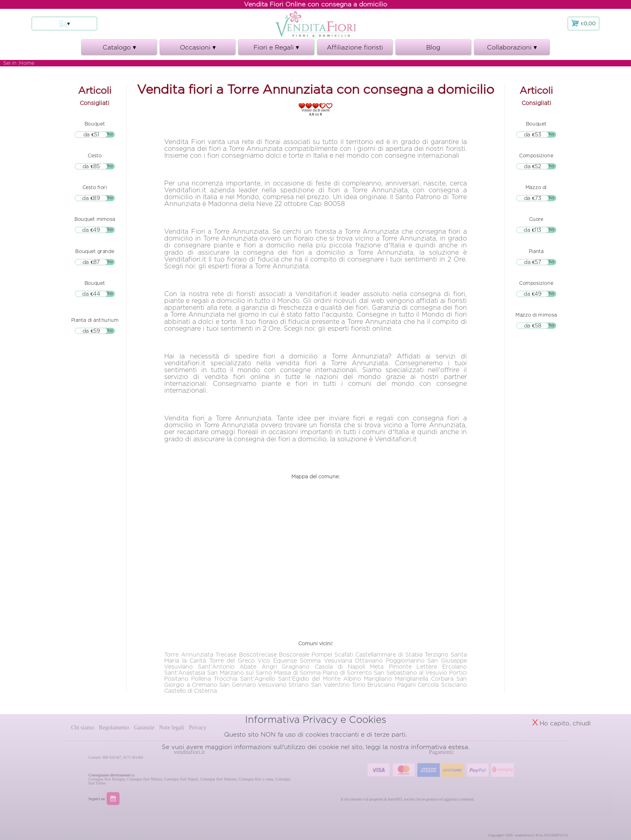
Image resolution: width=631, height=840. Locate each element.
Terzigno (436, 654)
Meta (377, 666)
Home (27, 63)
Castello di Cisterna (191, 691)
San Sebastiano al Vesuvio (410, 672)
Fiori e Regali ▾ (276, 50)
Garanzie (144, 727)
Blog (433, 47)
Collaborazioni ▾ (512, 50)
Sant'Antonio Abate (227, 666)
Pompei (322, 654)
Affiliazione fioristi (355, 47)
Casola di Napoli (340, 666)
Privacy (197, 727)
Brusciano (381, 685)
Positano (176, 678)
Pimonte (400, 666)
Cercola (428, 685)
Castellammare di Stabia (389, 654)
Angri (269, 666)
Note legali (171, 727)
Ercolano (455, 666)
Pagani (406, 685)
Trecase (226, 654)
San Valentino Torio (338, 685)
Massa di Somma (297, 672)
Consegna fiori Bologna (107, 779)
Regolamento (114, 727)
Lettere (427, 666)
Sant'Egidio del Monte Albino (320, 678)
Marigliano (378, 678)
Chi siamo (82, 727)
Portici (458, 672)
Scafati (344, 654)
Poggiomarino (405, 660)
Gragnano (296, 666)
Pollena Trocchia (214, 678)
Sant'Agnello (258, 678)
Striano (299, 685)
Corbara (442, 678)
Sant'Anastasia (185, 672)
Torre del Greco (232, 660)
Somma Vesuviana (326, 660)
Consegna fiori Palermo (218, 779)
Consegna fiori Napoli (181, 779)
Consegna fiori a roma (256, 779)
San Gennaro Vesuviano (253, 685)
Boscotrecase (258, 654)
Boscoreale (294, 654)
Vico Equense (277, 660)
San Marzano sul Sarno (240, 672)
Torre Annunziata (189, 654)
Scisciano (454, 685)
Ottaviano (369, 660)
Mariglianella (411, 678)
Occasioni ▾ (198, 50)
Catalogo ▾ (119, 50)
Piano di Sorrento (347, 672)
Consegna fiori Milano (144, 779)
